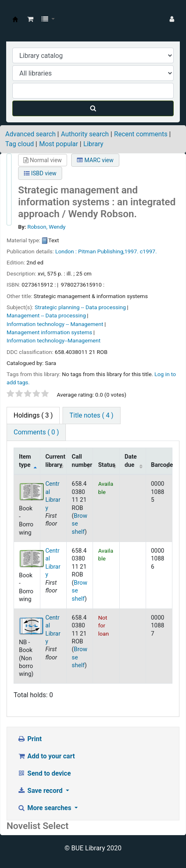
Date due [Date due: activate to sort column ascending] (131, 461)
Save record (41, 791)
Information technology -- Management (55, 324)
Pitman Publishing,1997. (108, 251)
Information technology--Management (53, 340)
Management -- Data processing (46, 315)
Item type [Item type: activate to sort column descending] (25, 461)
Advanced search (30, 134)
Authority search (85, 134)
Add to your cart (46, 756)
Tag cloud (20, 144)
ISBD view (40, 173)
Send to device (44, 773)
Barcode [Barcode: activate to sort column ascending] (162, 465)
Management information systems (49, 332)
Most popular (58, 144)
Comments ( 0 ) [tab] (36, 432)
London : (66, 251)
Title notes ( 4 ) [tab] (92, 415)
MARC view (95, 160)
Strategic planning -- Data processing (80, 307)
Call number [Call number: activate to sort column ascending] (82, 461)
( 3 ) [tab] (33, 415)
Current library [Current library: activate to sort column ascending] (55, 461)
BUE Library (15, 19)
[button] (30, 19)
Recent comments (141, 134)
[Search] (93, 108)
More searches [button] (45, 808)
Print (29, 739)
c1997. (148, 251)
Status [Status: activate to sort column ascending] (107, 465)
